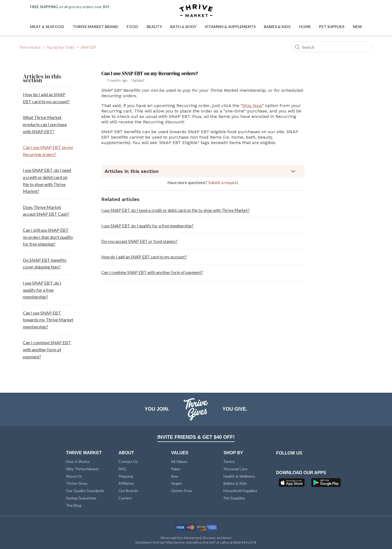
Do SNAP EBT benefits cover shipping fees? (45, 263)
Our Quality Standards (85, 491)
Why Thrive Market (82, 469)
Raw (175, 476)
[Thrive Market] (196, 11)
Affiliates (126, 483)
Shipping (126, 476)
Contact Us (128, 461)
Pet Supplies (332, 27)
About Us (74, 476)
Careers (125, 498)
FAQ (122, 469)
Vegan (176, 483)
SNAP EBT (88, 47)
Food (132, 27)
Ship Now (252, 106)
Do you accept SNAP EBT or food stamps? (139, 241)
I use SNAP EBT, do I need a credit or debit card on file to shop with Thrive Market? (47, 181)
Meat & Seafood (47, 27)
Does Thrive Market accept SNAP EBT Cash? (46, 211)
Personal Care (235, 469)
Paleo (176, 469)
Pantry (229, 461)
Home (305, 27)
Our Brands (128, 491)
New (357, 27)
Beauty (154, 27)
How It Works (78, 461)
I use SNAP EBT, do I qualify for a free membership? (42, 290)
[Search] (332, 47)
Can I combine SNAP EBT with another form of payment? (47, 349)
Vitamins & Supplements (230, 27)
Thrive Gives (77, 483)
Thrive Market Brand (96, 27)
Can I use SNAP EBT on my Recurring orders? (48, 151)
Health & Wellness (239, 476)
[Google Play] (326, 484)
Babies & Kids (277, 27)
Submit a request (223, 182)
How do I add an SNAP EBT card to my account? (46, 98)
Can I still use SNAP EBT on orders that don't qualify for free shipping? (48, 237)
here (178, 542)
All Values (179, 461)
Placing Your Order (61, 47)
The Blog (74, 505)
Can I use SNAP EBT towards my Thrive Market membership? (48, 320)
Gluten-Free (181, 491)
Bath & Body (183, 27)
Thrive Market (30, 47)
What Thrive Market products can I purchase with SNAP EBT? (45, 124)
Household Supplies (240, 491)
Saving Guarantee (81, 498)
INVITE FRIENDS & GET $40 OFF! (196, 437)
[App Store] (292, 484)
